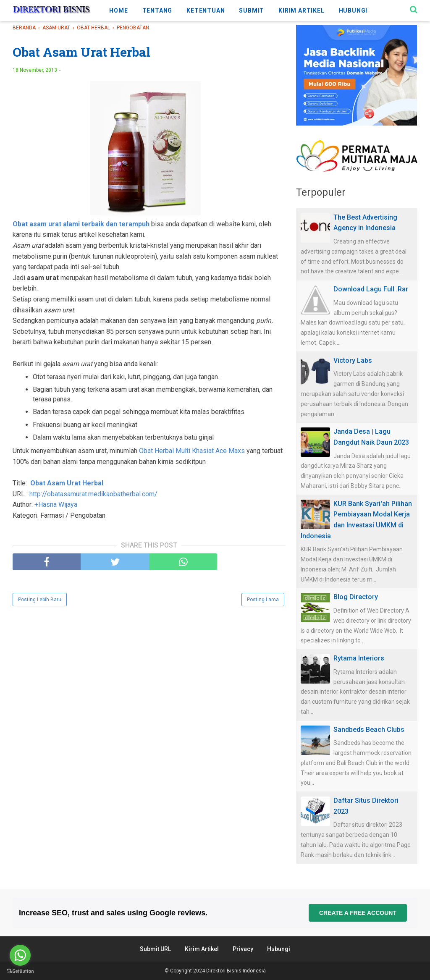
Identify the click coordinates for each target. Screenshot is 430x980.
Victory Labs (353, 360)
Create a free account (358, 913)
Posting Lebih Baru (40, 600)
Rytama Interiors (359, 658)
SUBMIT (252, 10)
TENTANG (157, 10)
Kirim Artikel (202, 949)
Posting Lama (263, 600)
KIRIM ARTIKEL (301, 10)
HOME (118, 10)
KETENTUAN (206, 10)
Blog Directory (356, 597)
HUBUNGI (353, 10)
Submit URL (155, 949)
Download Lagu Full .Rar (371, 289)
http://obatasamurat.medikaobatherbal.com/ (93, 494)
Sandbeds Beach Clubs (369, 730)
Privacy (243, 949)
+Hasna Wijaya (56, 504)
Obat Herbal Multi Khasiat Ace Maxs (192, 451)
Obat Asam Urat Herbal (67, 483)
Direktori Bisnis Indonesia (236, 971)
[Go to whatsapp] (20, 955)
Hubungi (279, 949)
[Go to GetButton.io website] (20, 971)
